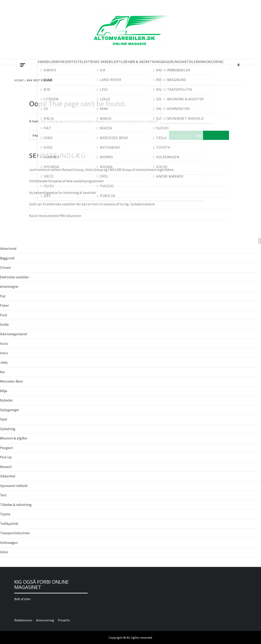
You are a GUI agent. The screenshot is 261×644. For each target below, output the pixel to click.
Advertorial (8, 249)
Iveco (4, 353)
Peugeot (6, 448)
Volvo (4, 552)
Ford (3, 315)
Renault (6, 467)
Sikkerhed (8, 476)
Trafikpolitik (9, 524)
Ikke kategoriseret (14, 334)
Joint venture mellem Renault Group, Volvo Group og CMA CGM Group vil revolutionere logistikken (101, 170)
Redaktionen (23, 620)
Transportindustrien (15, 533)
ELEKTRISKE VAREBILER (99, 62)
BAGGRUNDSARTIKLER (180, 62)
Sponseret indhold (14, 486)
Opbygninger (10, 410)
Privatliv (64, 620)
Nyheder (6, 400)
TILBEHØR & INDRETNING (140, 62)
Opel (4, 419)
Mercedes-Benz (12, 381)
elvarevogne (9, 287)
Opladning (8, 429)
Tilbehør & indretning (16, 505)
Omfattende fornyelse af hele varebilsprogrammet (66, 181)
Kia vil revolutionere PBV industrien (55, 216)
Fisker (4, 305)
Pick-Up (6, 457)
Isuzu (4, 343)
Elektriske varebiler (14, 277)
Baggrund (7, 258)
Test (3, 495)
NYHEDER (63, 62)
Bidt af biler (23, 599)
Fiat (3, 296)
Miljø (4, 391)
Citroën (5, 268)
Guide (4, 324)
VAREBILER (46, 62)
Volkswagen (9, 543)
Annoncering (211, 62)
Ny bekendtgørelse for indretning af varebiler (63, 193)
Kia (2, 372)
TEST (75, 62)
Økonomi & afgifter (14, 438)
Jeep (4, 362)
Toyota (5, 514)
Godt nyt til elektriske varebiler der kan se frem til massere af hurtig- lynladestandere (92, 204)
